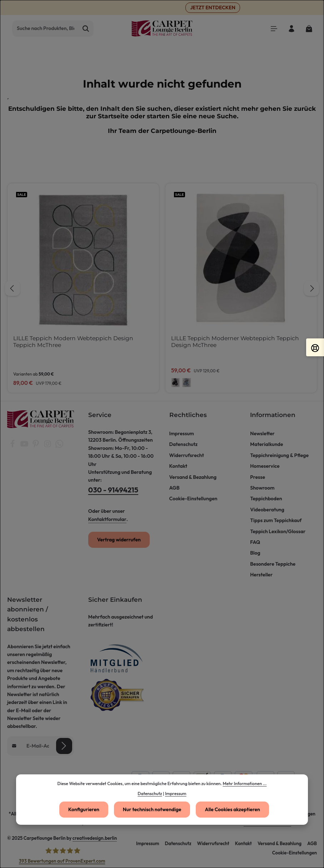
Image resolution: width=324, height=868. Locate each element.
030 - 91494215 (113, 490)
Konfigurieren (84, 809)
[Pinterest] (36, 446)
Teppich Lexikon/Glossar (278, 531)
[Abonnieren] (64, 746)
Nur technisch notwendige (152, 809)
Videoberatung (267, 510)
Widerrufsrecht (187, 455)
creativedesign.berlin (95, 838)
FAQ (255, 542)
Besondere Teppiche (273, 564)
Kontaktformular (107, 519)
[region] (162, 288)
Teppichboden (266, 499)
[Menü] (274, 28)
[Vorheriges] (13, 288)
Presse (258, 477)
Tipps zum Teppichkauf (276, 520)
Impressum (182, 433)
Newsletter (262, 433)
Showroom (262, 488)
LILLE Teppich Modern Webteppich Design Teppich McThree (73, 342)
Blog (255, 553)
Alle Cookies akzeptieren (232, 809)
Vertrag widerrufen (119, 540)
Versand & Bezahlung (193, 477)
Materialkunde (266, 444)
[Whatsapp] (59, 446)
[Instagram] (48, 446)
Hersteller (261, 575)
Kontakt (178, 466)
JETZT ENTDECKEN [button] (213, 8)
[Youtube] (25, 446)
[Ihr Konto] (291, 28)
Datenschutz (184, 444)
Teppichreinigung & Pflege (279, 455)
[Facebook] (13, 446)
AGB (175, 488)
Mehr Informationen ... (245, 783)
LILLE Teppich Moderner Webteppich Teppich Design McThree (235, 342)
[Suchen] (86, 29)
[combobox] (45, 29)
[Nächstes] (311, 288)
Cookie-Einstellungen (193, 499)
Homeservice (265, 466)
